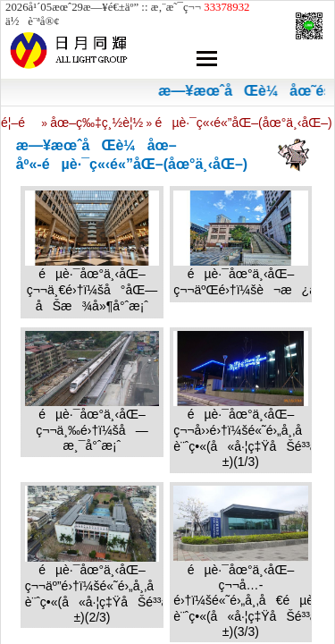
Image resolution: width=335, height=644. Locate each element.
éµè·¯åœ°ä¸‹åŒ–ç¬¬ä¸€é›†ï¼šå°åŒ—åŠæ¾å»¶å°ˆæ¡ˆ (92, 290)
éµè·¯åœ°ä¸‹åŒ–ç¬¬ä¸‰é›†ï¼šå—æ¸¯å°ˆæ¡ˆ (92, 430)
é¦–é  (20, 123)
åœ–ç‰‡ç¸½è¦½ (96, 123)
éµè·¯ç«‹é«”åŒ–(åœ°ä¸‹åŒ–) (244, 123)
